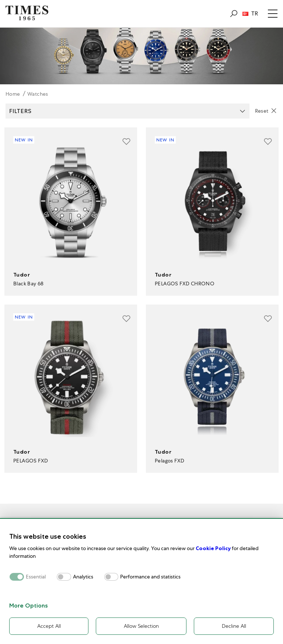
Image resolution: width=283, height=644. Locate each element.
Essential (36, 577)
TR (250, 14)
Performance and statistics (150, 577)
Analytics (83, 577)
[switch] (64, 577)
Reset (262, 111)
